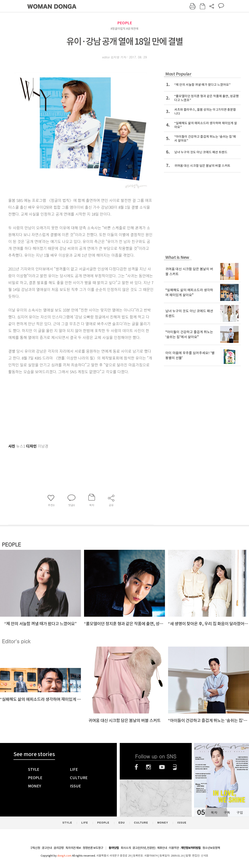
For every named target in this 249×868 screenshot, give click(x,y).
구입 (240, 812)
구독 (227, 812)
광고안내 (47, 848)
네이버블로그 (175, 767)
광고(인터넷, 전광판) (144, 848)
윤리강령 (59, 848)
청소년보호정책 (211, 848)
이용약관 (174, 848)
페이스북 (136, 767)
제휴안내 (162, 848)
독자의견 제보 (73, 848)
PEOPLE (125, 23)
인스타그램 (148, 767)
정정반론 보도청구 (93, 848)
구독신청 (35, 848)
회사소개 (126, 848)
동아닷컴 (114, 848)
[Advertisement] (71, 408)
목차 (214, 812)
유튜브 (162, 767)
